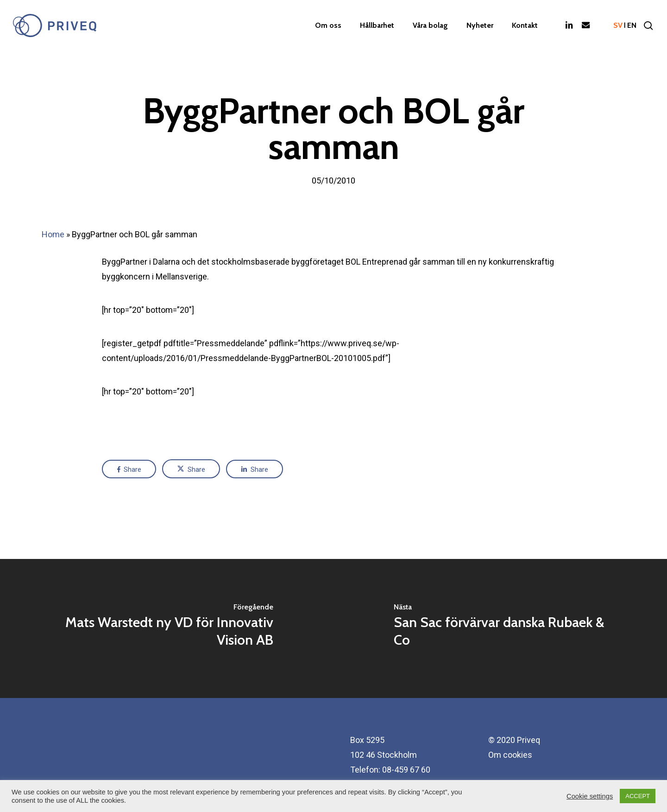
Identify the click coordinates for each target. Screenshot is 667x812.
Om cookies (510, 755)
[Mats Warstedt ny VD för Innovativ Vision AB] (167, 628)
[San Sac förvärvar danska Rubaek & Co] (500, 628)
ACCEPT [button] (638, 796)
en (632, 25)
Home (53, 234)
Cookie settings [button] (590, 796)
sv (618, 25)
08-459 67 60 (406, 770)
